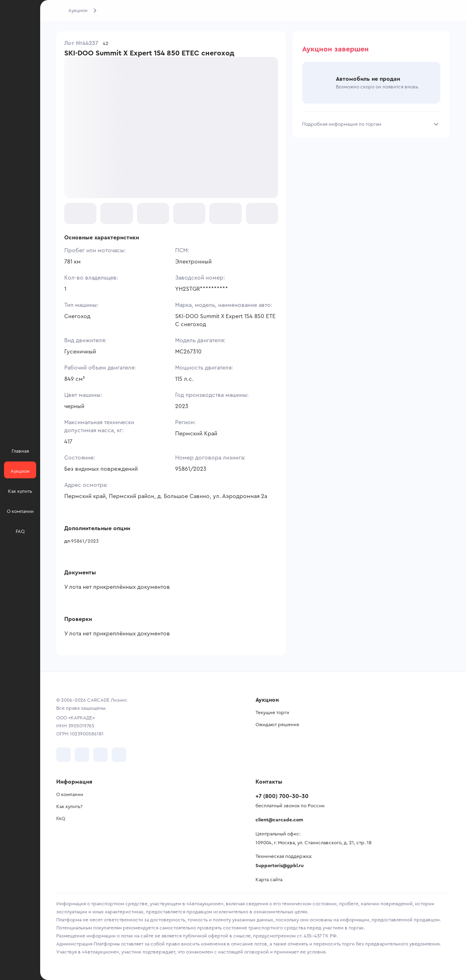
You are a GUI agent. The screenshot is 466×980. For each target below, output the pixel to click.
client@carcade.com (279, 820)
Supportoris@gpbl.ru (280, 866)
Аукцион (78, 10)
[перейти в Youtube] (100, 755)
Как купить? (69, 806)
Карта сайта (269, 880)
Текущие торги (272, 713)
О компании (70, 794)
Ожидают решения (277, 725)
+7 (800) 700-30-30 (282, 796)
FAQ (61, 819)
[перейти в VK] (63, 755)
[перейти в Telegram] (82, 755)
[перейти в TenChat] (119, 755)
